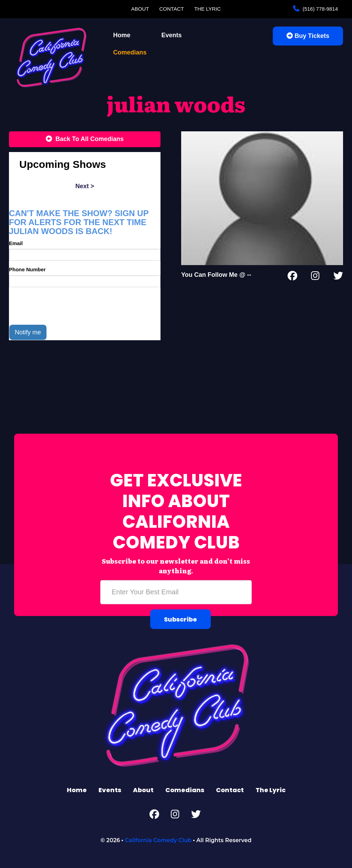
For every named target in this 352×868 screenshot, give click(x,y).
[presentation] (61, 306)
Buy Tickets (308, 36)
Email (16, 243)
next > (85, 186)
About (140, 9)
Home (122, 35)
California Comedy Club (158, 840)
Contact (172, 9)
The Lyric (208, 9)
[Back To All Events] (85, 139)
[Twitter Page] (338, 277)
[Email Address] (176, 592)
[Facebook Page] (292, 277)
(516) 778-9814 (319, 9)
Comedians (130, 52)
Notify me (28, 332)
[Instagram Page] (315, 277)
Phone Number (27, 269)
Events (172, 35)
